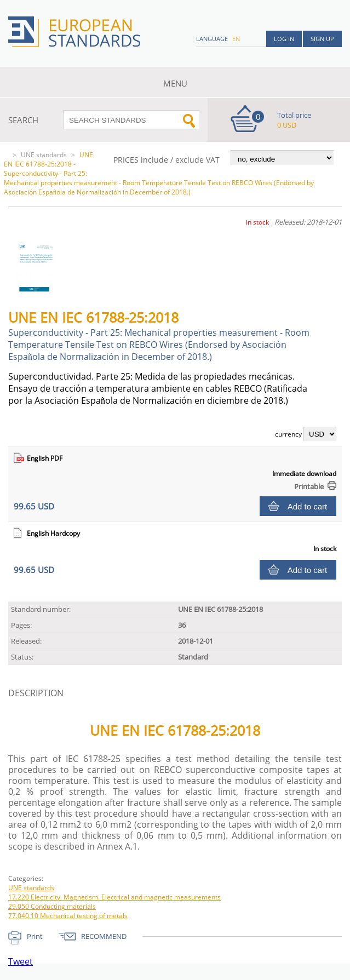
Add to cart (308, 506)
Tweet (21, 961)
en (236, 39)
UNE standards (44, 155)
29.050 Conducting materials (52, 906)
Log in (284, 39)
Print (35, 936)
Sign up (322, 39)
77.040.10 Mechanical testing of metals (68, 916)
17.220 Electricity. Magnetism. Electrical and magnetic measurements (114, 897)
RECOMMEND (104, 936)
